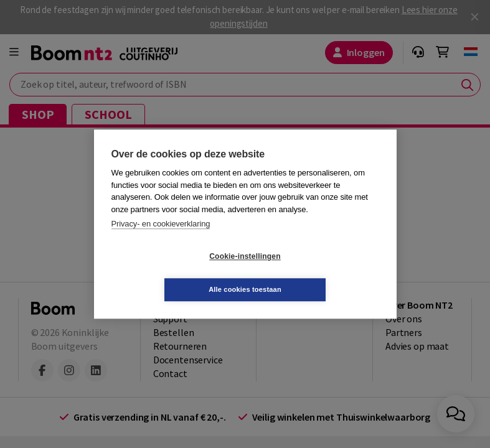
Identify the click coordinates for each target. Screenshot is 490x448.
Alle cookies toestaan (319, 273)
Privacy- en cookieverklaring (161, 240)
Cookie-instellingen (171, 273)
